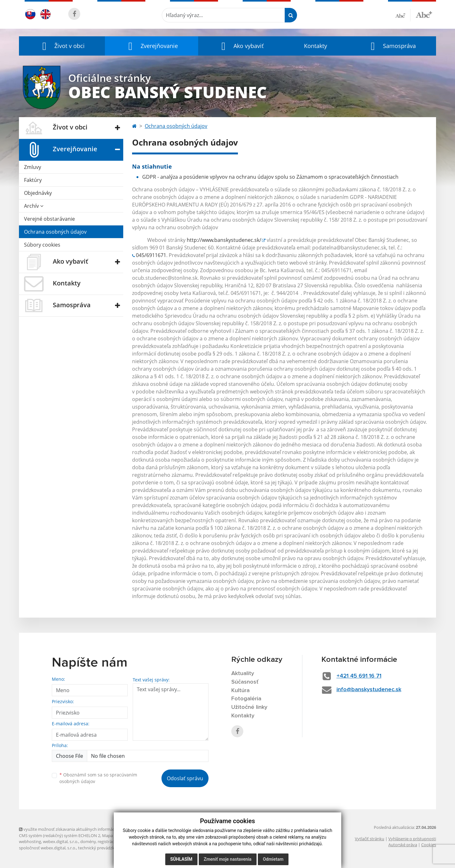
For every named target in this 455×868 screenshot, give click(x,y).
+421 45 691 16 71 (359, 676)
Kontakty (315, 46)
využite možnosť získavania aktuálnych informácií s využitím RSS (82, 829)
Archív (34, 206)
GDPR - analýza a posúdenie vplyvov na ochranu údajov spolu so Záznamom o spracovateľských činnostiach (270, 177)
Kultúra (240, 691)
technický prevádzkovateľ (102, 848)
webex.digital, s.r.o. (61, 841)
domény (88, 841)
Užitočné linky (249, 707)
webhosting (30, 841)
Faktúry (33, 180)
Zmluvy (33, 167)
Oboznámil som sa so (98, 778)
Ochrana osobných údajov (55, 232)
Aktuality (243, 673)
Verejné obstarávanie (49, 219)
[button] (62, 46)
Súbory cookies (42, 245)
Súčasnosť (245, 682)
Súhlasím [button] (181, 859)
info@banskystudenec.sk (369, 690)
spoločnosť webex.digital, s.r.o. (48, 848)
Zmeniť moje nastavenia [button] (228, 859)
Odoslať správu (185, 778)
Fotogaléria (246, 699)
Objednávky (38, 193)
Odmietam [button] (273, 859)
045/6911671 (151, 255)
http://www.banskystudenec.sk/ (224, 240)
